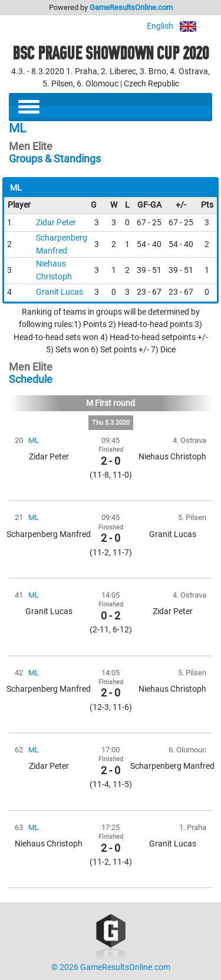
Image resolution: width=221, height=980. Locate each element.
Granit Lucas (60, 292)
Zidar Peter (56, 223)
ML (34, 440)
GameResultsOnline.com (131, 7)
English (179, 26)
